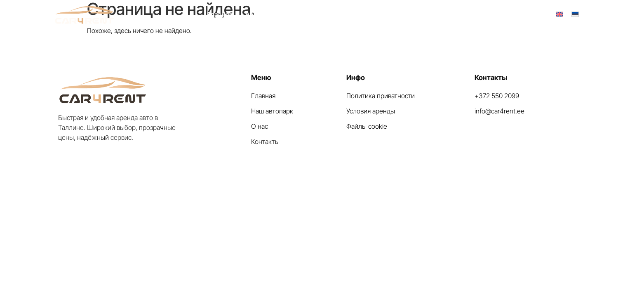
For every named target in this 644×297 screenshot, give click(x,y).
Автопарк (260, 14)
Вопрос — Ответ (343, 14)
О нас (296, 14)
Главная (220, 14)
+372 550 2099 (517, 14)
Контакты (396, 14)
